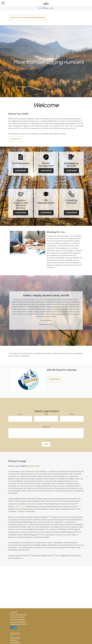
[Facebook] (12, 628)
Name (20, 414)
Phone (72, 414)
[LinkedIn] (15, 628)
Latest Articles (15, 638)
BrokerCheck (33, 466)
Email (46, 414)
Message (46, 427)
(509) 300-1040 (21, 615)
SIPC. (22, 507)
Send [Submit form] (46, 444)
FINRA (17, 507)
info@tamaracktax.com (19, 624)
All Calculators (15, 643)
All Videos (14, 640)
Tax (12, 636)
